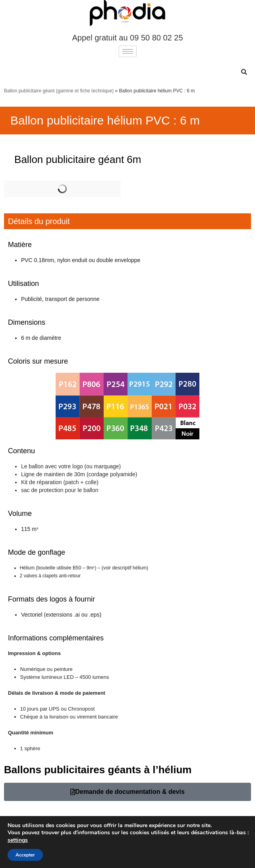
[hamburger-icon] (128, 51)
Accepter (25, 855)
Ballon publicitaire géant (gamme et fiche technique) (59, 91)
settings (18, 840)
